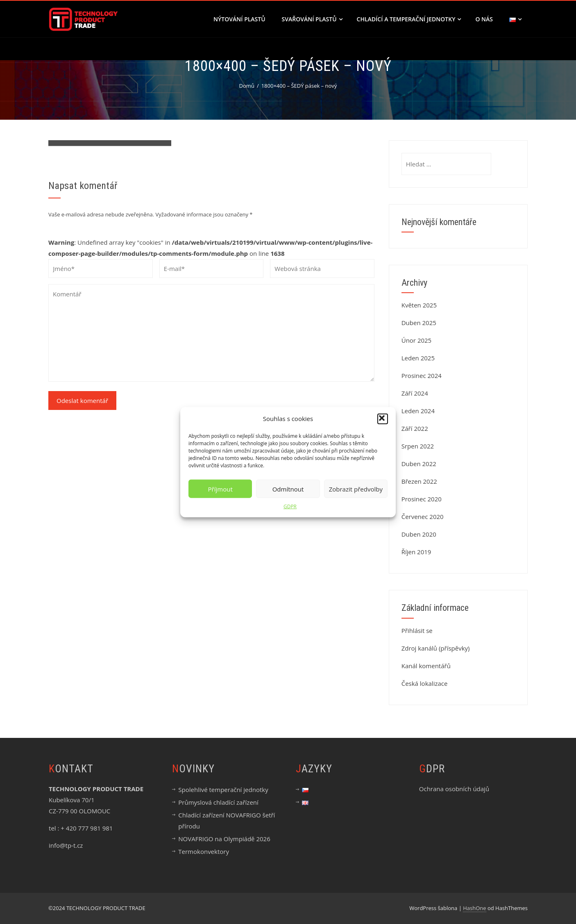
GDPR (290, 506)
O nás (484, 19)
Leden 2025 (418, 358)
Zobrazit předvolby (356, 489)
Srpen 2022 (418, 446)
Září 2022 (415, 428)
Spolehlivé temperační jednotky (223, 790)
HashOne (474, 908)
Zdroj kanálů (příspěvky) (436, 648)
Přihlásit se (417, 630)
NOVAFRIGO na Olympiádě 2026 (224, 839)
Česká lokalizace (425, 683)
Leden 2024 (418, 411)
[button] (383, 419)
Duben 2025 (419, 323)
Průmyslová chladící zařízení (218, 802)
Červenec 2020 (423, 517)
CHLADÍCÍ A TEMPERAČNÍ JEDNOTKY (409, 19)
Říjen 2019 (416, 552)
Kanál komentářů (426, 666)
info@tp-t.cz (66, 845)
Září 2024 (415, 393)
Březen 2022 (419, 481)
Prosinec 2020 (422, 499)
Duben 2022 (419, 464)
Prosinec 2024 (422, 376)
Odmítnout (288, 489)
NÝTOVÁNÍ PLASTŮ (239, 19)
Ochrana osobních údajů (454, 789)
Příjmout (220, 489)
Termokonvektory (204, 851)
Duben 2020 (419, 534)
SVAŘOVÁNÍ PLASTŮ (312, 19)
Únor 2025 (417, 340)
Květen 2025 (419, 305)
